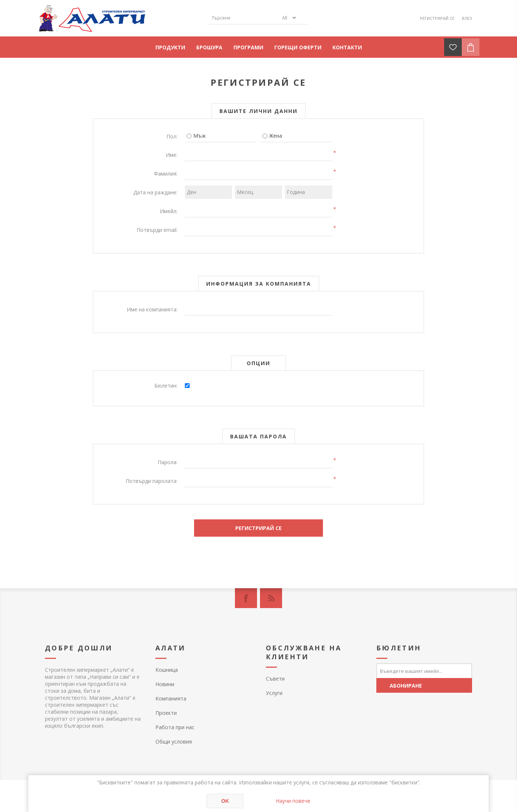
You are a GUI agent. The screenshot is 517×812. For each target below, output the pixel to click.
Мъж (200, 136)
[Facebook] (246, 598)
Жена (276, 136)
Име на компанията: (152, 309)
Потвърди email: (157, 230)
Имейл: (169, 211)
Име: (172, 155)
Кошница (167, 670)
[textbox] (244, 18)
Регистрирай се (437, 18)
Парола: (168, 462)
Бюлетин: (166, 386)
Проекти (166, 713)
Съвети (275, 679)
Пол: (172, 136)
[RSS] (271, 598)
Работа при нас (175, 727)
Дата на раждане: (155, 192)
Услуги (274, 693)
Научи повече (293, 801)
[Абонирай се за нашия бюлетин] (424, 671)
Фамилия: (166, 174)
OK (225, 801)
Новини (165, 684)
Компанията (171, 698)
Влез (467, 18)
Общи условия (174, 742)
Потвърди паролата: (152, 481)
